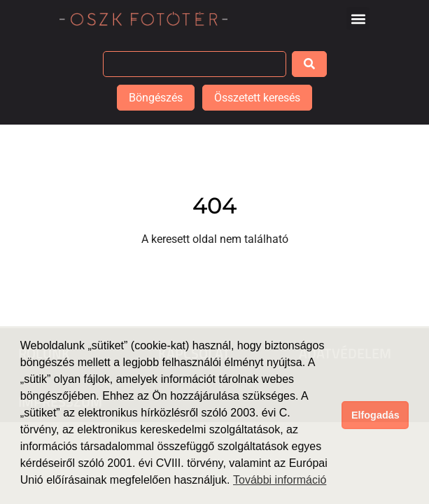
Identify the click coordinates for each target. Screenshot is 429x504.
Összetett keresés (257, 98)
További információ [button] (280, 480)
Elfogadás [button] (375, 415)
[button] (358, 19)
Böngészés (156, 98)
